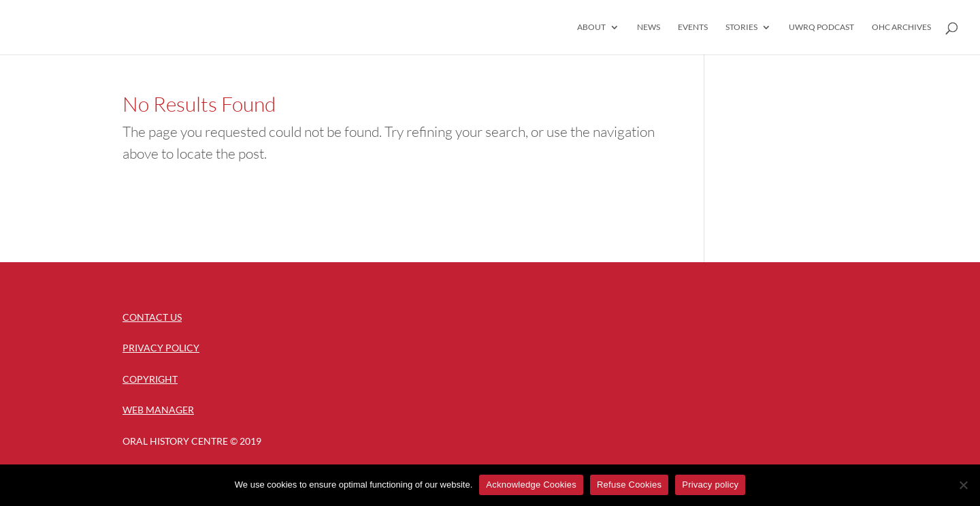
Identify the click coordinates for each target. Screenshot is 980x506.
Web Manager (158, 410)
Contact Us (152, 317)
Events (693, 27)
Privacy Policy (161, 348)
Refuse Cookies (629, 485)
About (591, 27)
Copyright (150, 379)
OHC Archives (901, 27)
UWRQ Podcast (821, 27)
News (649, 27)
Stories (741, 27)
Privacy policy (710, 485)
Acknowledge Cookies (531, 485)
